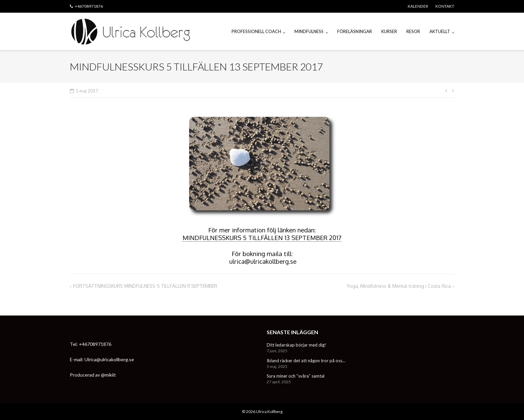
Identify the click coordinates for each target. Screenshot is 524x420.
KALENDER (418, 6)
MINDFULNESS (309, 31)
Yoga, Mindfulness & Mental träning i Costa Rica (399, 286)
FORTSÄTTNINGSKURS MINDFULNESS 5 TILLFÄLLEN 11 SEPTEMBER (145, 286)
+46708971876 (89, 6)
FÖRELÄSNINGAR (355, 31)
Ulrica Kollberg (269, 411)
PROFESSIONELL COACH (256, 31)
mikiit (110, 375)
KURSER (389, 31)
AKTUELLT (440, 31)
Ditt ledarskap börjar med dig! (296, 345)
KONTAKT (445, 6)
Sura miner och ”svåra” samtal (296, 376)
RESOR (413, 31)
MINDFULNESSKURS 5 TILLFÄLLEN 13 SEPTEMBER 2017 (262, 238)
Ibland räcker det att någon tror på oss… (306, 361)
